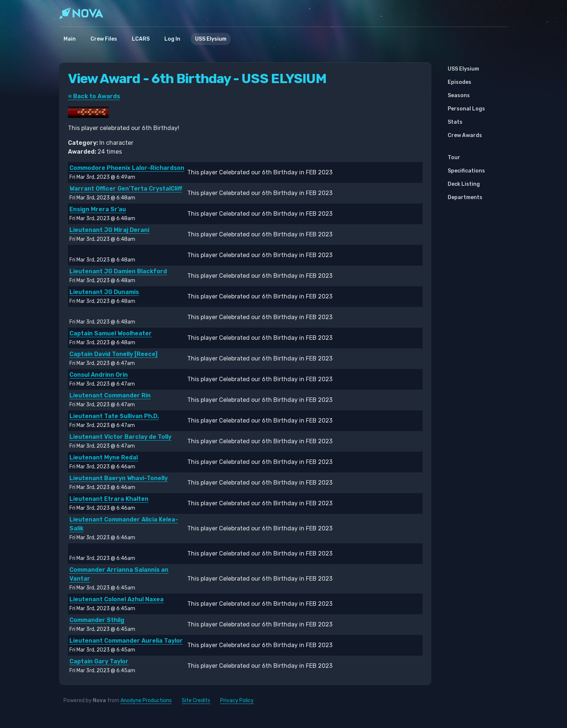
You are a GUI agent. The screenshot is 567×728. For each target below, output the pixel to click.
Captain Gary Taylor (99, 661)
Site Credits (196, 700)
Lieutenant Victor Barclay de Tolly (120, 437)
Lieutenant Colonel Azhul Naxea (117, 599)
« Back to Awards (94, 96)
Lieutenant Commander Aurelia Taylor (126, 641)
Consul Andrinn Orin (99, 375)
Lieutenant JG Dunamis (104, 292)
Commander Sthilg (97, 620)
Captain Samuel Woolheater (111, 333)
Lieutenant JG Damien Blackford (118, 271)
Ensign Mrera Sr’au (98, 209)
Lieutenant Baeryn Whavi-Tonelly (119, 478)
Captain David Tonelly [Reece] (114, 354)
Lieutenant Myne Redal (104, 457)
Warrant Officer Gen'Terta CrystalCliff (126, 189)
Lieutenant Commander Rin (110, 395)
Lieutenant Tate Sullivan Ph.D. (114, 416)
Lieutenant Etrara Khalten (109, 499)
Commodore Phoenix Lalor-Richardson (127, 168)
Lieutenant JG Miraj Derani (109, 230)
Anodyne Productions (146, 700)
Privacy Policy (237, 700)
